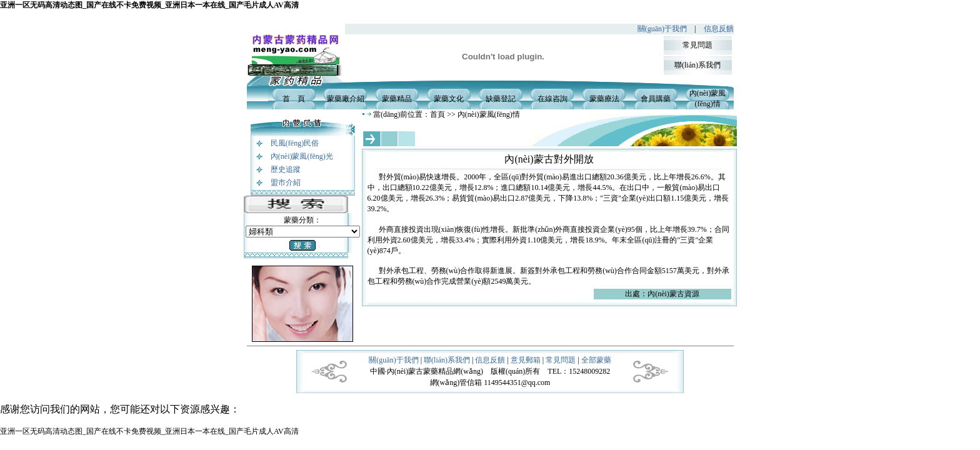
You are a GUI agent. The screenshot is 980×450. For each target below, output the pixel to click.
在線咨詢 (552, 99)
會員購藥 (656, 99)
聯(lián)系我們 (697, 65)
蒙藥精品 (397, 99)
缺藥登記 (501, 99)
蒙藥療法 (604, 99)
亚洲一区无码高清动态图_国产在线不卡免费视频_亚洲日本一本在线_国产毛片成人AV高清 (149, 5)
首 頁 (294, 99)
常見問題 (697, 45)
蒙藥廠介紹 (346, 99)
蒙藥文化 (449, 99)
